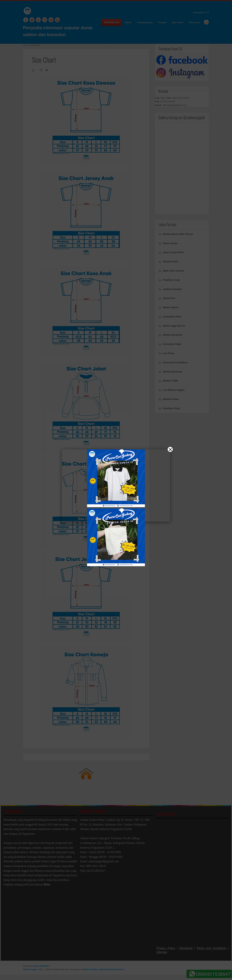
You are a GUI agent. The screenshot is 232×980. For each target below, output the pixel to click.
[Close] (170, 449)
